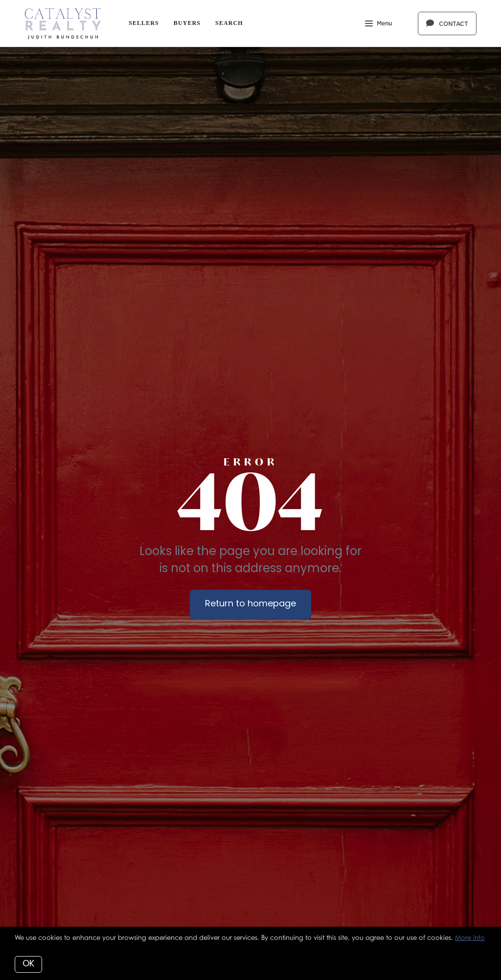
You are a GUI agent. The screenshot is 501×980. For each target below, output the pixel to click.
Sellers (144, 23)
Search (229, 23)
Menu (378, 24)
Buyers (187, 23)
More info (470, 937)
